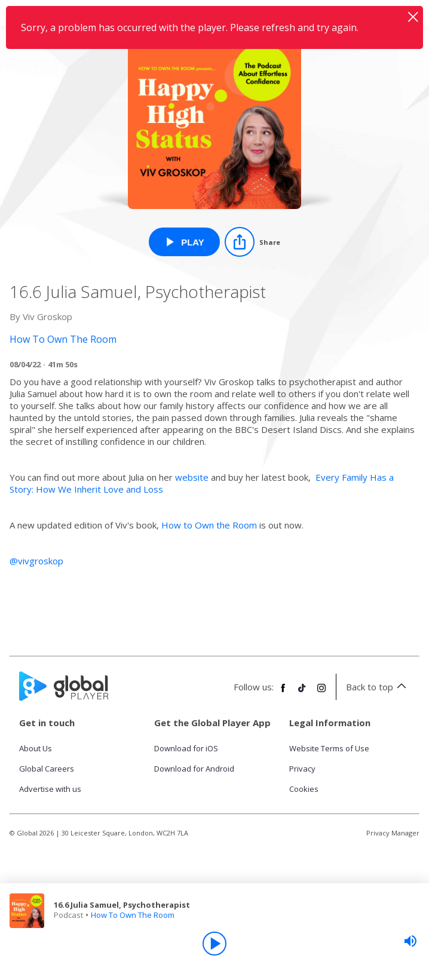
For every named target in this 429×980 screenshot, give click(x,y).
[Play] (214, 944)
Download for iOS (186, 748)
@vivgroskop (36, 561)
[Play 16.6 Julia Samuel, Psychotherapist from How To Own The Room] (184, 242)
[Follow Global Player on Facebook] (283, 693)
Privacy (302, 769)
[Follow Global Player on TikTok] (302, 693)
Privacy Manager (393, 833)
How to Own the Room (209, 525)
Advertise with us (50, 789)
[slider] (410, 941)
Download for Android (194, 769)
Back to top (378, 687)
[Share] (252, 242)
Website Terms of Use (329, 748)
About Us (36, 748)
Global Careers (47, 769)
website (192, 477)
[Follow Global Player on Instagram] (321, 693)
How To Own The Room (133, 915)
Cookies (304, 789)
